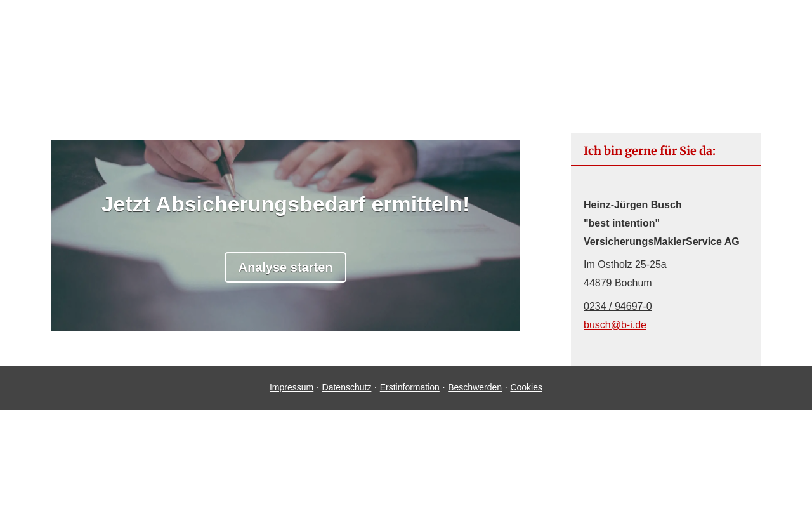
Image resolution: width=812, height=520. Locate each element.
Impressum (291, 387)
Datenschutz (347, 387)
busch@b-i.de (615, 325)
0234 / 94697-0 (618, 306)
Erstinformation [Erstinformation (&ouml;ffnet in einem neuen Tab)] (410, 387)
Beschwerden (475, 387)
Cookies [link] (526, 387)
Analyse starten (286, 267)
